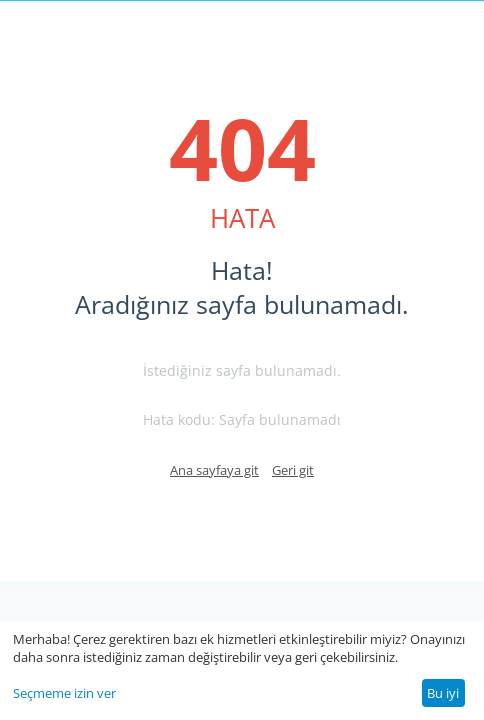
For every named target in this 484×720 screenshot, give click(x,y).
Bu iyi (443, 693)
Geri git (293, 470)
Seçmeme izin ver (64, 693)
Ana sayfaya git (214, 470)
